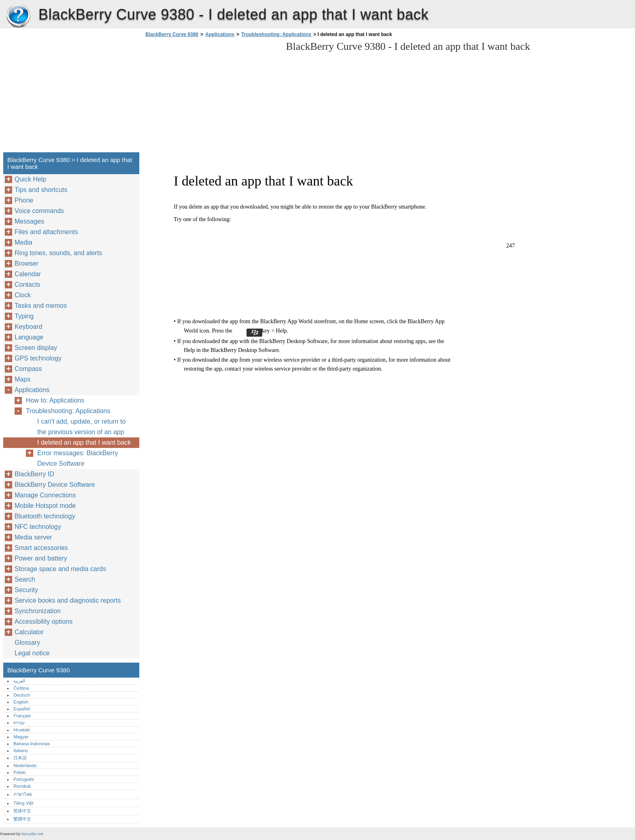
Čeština (21, 688)
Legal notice (32, 653)
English (21, 702)
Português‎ (24, 779)
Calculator (29, 632)
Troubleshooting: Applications (276, 34)
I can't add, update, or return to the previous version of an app (81, 427)
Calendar (28, 274)
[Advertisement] (211, 97)
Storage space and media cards (60, 569)
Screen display (36, 348)
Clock (23, 295)
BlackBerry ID (34, 474)
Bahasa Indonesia (32, 744)
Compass (28, 369)
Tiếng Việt (23, 803)
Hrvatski (21, 730)
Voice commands (39, 211)
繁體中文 (22, 819)
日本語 (20, 758)
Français (22, 716)
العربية (19, 681)
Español (21, 709)
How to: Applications (55, 400)
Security (26, 590)
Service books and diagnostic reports (68, 600)
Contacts (27, 285)
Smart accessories (41, 548)
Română (22, 786)
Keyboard (29, 327)
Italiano (21, 750)
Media (23, 242)
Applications (220, 34)
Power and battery (41, 558)
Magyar (21, 737)
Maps (22, 379)
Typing (24, 316)
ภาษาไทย (23, 794)
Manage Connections (45, 495)
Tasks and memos (41, 306)
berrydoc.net (32, 834)
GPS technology (38, 358)
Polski (19, 772)
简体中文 (22, 811)
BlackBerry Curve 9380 (18, 16)
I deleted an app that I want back (84, 442)
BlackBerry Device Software (55, 485)
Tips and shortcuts (41, 190)
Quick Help (30, 179)
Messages (29, 221)
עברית (19, 723)
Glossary (27, 643)
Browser (27, 263)
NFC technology (38, 527)
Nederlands (25, 765)
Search (25, 579)
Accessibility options (44, 621)
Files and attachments (46, 232)
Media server (33, 537)
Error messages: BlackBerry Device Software (78, 458)
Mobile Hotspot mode (45, 506)
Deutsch (22, 695)
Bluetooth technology (45, 516)
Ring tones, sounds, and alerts (58, 253)
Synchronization (38, 611)
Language (29, 337)
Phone (24, 200)
